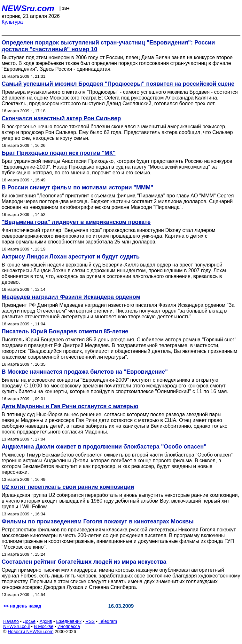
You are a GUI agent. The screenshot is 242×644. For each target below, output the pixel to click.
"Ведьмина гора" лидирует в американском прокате (76, 222)
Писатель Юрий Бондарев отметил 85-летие (65, 331)
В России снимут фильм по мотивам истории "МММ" (78, 187)
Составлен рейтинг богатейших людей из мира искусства (84, 562)
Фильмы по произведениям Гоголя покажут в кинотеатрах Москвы (98, 521)
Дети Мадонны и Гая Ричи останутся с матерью (70, 406)
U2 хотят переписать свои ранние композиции (68, 487)
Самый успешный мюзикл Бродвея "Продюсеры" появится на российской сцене (118, 84)
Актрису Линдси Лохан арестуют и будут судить (71, 257)
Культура (12, 22)
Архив (46, 621)
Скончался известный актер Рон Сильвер (61, 118)
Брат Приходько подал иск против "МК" (59, 153)
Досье (29, 621)
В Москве (44, 626)
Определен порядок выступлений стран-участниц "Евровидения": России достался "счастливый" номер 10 (108, 46)
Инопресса (69, 626)
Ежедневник (69, 621)
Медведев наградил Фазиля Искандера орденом (71, 297)
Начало (11, 621)
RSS (90, 621)
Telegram (108, 621)
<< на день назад (22, 606)
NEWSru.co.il (16, 626)
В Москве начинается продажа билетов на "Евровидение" (85, 372)
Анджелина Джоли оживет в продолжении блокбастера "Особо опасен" (104, 447)
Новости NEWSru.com (31, 632)
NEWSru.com (28, 8)
